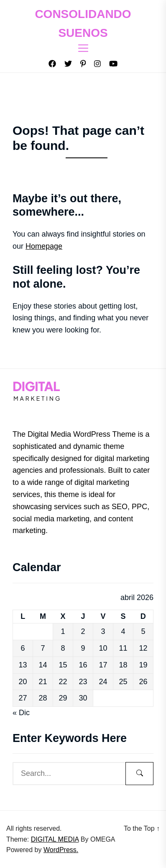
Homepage (44, 246)
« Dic (21, 713)
